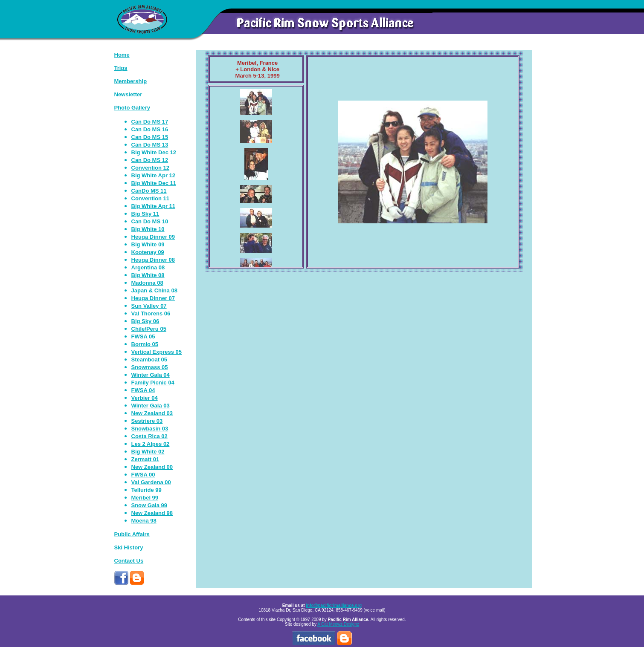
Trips (121, 68)
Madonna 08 (147, 283)
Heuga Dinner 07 (153, 298)
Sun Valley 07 (149, 306)
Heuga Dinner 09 (153, 237)
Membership (131, 81)
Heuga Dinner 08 (153, 260)
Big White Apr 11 (154, 206)
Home (122, 55)
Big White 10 (148, 229)
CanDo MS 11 (149, 191)
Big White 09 (148, 244)
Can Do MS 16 (150, 129)
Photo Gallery (132, 108)
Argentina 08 (148, 267)
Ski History (129, 547)
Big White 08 (148, 275)
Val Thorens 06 (151, 313)
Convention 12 (151, 168)
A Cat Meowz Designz (338, 624)
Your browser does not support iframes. (256, 177)
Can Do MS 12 (150, 160)
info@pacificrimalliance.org (334, 605)
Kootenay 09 (148, 252)
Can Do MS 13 (150, 145)
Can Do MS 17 (150, 122)
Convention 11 (151, 198)
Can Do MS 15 (150, 137)
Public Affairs (132, 534)
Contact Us (129, 561)
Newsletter (128, 94)
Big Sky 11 (145, 214)
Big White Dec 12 (154, 152)
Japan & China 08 (154, 290)
